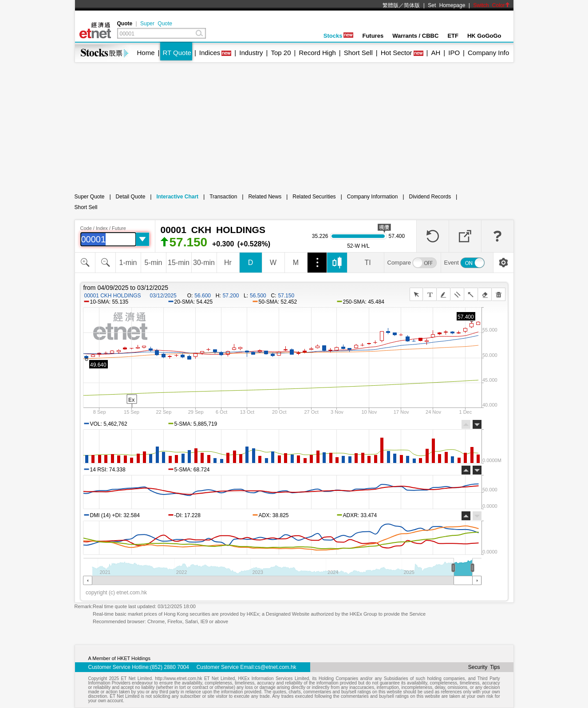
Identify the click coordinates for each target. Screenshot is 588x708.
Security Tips (484, 667)
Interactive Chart (177, 197)
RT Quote (177, 53)
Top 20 (281, 53)
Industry (251, 53)
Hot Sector (397, 53)
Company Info (488, 53)
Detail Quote (131, 197)
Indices (210, 53)
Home (146, 53)
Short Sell (358, 53)
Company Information (373, 197)
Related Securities (314, 197)
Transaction (223, 197)
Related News (265, 197)
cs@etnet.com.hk (276, 667)
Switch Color (491, 5)
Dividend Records (430, 197)
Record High (317, 53)
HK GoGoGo (484, 36)
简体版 (412, 5)
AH (436, 53)
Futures (373, 36)
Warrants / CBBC (415, 36)
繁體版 (391, 5)
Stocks (339, 36)
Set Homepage (446, 5)
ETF (453, 36)
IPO (454, 53)
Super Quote (156, 24)
